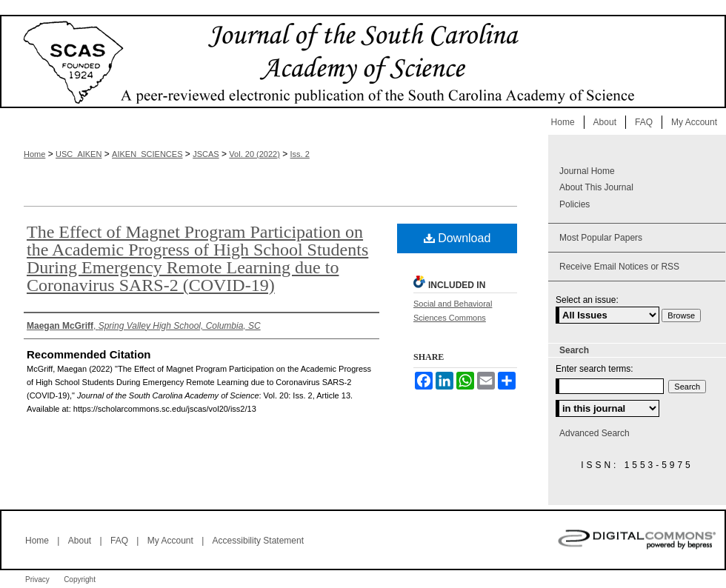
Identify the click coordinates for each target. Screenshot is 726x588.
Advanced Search (595, 433)
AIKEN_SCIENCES (147, 154)
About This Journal (596, 187)
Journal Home (587, 171)
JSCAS (206, 154)
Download (457, 238)
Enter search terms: (595, 369)
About (80, 541)
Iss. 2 (300, 154)
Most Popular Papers (601, 238)
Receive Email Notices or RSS (619, 267)
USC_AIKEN (79, 154)
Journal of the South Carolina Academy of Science (363, 61)
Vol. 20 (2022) (254, 154)
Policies (575, 204)
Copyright (80, 579)
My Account (170, 541)
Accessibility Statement (258, 541)
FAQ (119, 541)
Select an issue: (587, 300)
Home (34, 154)
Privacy (37, 579)
